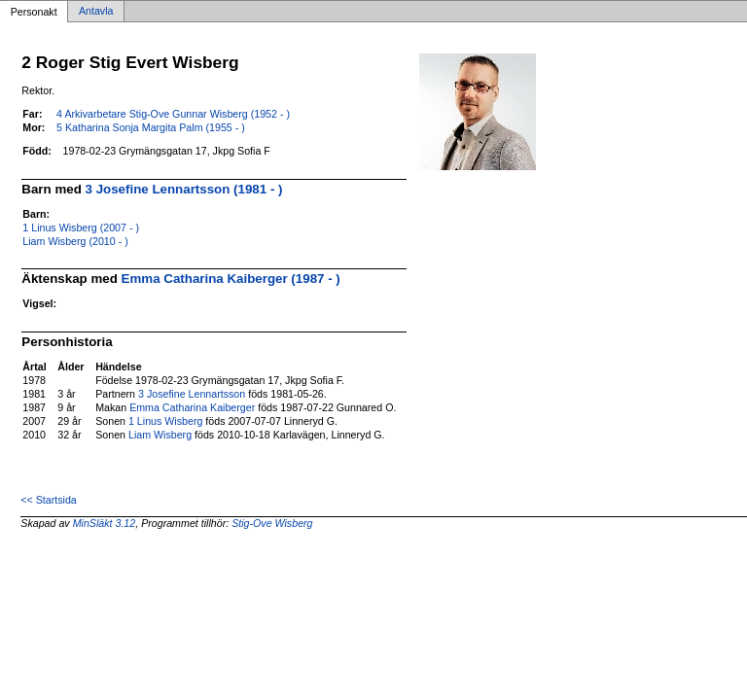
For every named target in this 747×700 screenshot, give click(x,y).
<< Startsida (48, 500)
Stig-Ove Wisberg (272, 523)
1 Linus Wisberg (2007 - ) (81, 227)
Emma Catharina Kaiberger (192, 407)
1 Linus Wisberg (165, 421)
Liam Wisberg (160, 435)
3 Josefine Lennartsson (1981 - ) (184, 189)
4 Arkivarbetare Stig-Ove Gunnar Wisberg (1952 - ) (173, 114)
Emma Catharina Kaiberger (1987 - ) (231, 279)
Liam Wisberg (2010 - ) (75, 241)
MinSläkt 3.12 (105, 523)
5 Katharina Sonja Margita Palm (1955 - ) (151, 127)
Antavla (96, 12)
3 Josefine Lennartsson (192, 394)
